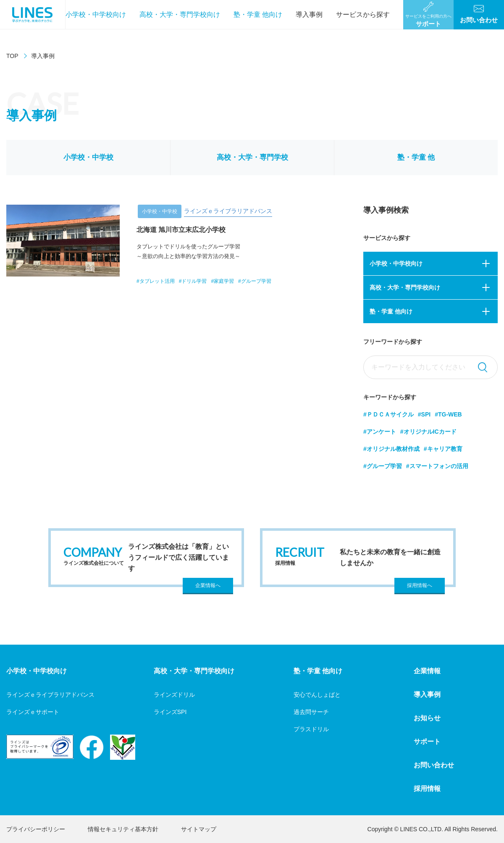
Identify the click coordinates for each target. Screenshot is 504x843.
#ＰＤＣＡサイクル (388, 414)
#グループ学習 (383, 466)
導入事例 (309, 14)
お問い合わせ (434, 765)
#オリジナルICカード (428, 432)
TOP (12, 56)
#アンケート (380, 432)
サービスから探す (363, 14)
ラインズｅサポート (33, 712)
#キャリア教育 (443, 449)
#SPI (424, 414)
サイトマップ (199, 829)
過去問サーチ (311, 712)
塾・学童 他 (416, 157)
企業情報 (427, 671)
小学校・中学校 (88, 157)
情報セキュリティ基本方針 (123, 829)
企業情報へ (208, 585)
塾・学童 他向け (258, 14)
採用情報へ (420, 585)
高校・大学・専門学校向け (180, 14)
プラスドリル (311, 729)
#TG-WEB (448, 414)
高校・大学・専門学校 (252, 157)
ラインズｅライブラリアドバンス (50, 695)
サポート (427, 742)
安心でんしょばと (317, 695)
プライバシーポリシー (36, 829)
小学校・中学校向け (96, 14)
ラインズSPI (170, 712)
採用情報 (427, 789)
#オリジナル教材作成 (391, 449)
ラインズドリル (174, 695)
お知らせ (427, 718)
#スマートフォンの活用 (437, 466)
